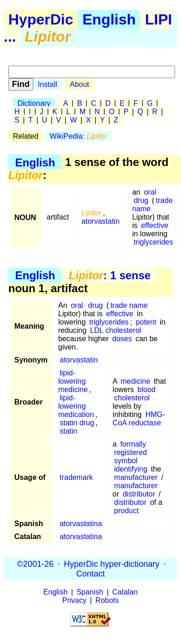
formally (133, 444)
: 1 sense (110, 275)
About (79, 84)
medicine (135, 381)
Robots (107, 600)
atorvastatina (81, 524)
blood (147, 389)
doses (122, 339)
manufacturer (136, 477)
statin (68, 431)
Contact (90, 573)
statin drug (77, 423)
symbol (126, 461)
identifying (131, 469)
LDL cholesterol (116, 330)
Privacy (74, 600)
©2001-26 (35, 564)
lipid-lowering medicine (73, 381)
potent (146, 322)
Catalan (125, 592)
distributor (139, 494)
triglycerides (153, 242)
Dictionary (34, 103)
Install (48, 84)
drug (141, 200)
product (126, 511)
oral (150, 192)
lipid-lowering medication (76, 406)
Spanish (90, 592)
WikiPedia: (78, 136)
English (109, 19)
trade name (129, 305)
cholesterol (132, 398)
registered (130, 452)
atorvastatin (100, 221)
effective (154, 225)
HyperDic (41, 19)
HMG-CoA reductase (139, 419)
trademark (76, 477)
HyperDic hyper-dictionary (112, 564)
